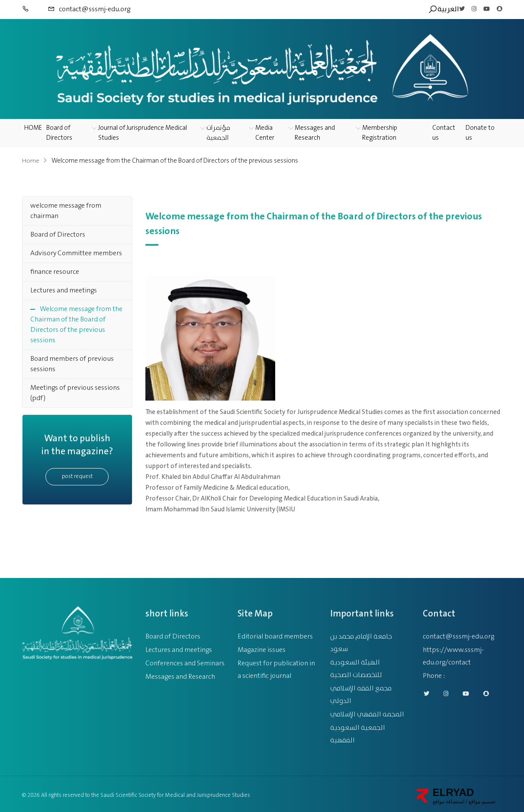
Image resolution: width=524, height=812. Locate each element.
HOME (33, 128)
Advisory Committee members (76, 253)
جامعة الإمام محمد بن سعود (361, 640)
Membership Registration (380, 133)
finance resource (55, 272)
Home (31, 161)
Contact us (444, 133)
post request (77, 477)
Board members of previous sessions (72, 364)
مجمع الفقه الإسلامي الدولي (361, 692)
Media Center (265, 133)
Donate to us (480, 133)
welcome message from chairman (66, 211)
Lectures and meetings (64, 290)
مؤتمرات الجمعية (218, 133)
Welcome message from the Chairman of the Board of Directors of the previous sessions (76, 325)
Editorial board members (275, 634)
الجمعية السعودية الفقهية (358, 731)
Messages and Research (315, 133)
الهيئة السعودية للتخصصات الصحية (356, 666)
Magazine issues (262, 647)
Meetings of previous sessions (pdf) (75, 393)
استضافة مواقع (448, 799)
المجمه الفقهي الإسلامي (367, 711)
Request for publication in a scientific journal (276, 667)
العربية (448, 10)
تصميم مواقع (482, 799)
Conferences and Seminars (185, 660)
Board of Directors (59, 133)
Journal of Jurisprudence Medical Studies (143, 133)
